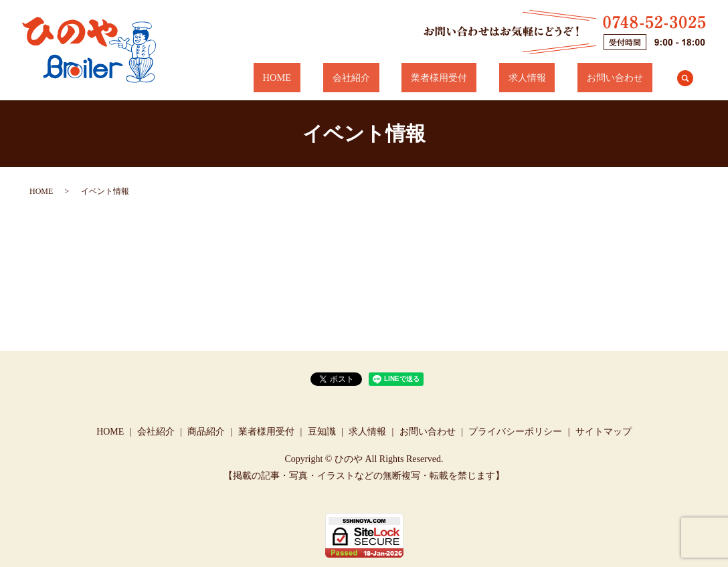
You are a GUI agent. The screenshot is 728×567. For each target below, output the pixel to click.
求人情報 (555, 78)
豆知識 (322, 432)
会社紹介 (416, 78)
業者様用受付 (486, 78)
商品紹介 (206, 432)
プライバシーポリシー (515, 432)
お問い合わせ (624, 78)
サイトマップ (604, 432)
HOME (361, 78)
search (685, 78)
